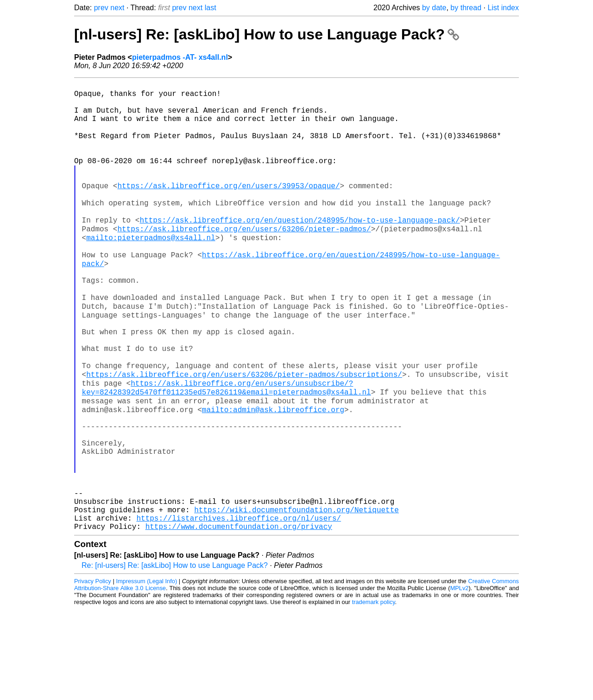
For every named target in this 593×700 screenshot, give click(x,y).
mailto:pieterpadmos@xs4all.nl (151, 270)
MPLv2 (460, 679)
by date (434, 8)
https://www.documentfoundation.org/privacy (239, 617)
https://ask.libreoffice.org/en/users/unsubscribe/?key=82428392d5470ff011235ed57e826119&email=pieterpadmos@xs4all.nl (227, 449)
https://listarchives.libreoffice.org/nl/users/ (239, 607)
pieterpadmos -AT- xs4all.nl (180, 57)
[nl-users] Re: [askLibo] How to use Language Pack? (267, 34)
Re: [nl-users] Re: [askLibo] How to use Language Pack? (175, 656)
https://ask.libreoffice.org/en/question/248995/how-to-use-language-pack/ (300, 250)
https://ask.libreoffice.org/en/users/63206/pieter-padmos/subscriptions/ (244, 433)
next (117, 8)
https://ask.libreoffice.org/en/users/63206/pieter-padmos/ (244, 260)
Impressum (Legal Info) (146, 672)
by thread (466, 8)
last (211, 8)
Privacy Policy (93, 672)
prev (101, 8)
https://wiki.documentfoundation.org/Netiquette (296, 597)
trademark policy (374, 693)
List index (503, 8)
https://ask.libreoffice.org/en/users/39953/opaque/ (228, 209)
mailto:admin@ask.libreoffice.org (273, 474)
